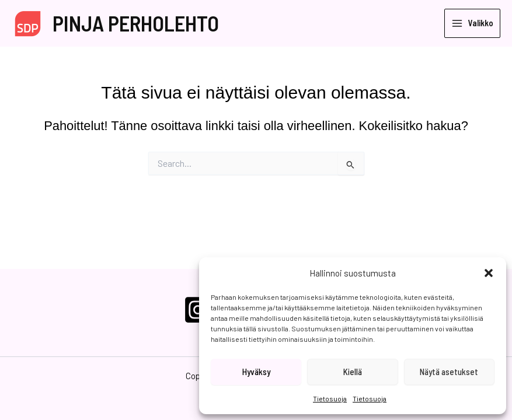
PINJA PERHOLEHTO (136, 23)
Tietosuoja (330, 398)
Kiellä (353, 372)
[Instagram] (198, 310)
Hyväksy (256, 372)
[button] (489, 273)
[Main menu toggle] (472, 24)
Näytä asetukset (449, 372)
